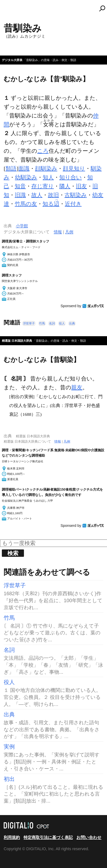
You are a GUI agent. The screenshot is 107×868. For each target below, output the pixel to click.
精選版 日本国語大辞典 (17, 341)
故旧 (53, 195)
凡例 (69, 232)
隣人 (65, 186)
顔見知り (74, 168)
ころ (43, 151)
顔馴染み (46, 168)
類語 (11, 168)
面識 (24, 168)
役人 (62, 323)
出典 (72, 323)
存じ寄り (43, 186)
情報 (58, 232)
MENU (9, 10)
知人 (48, 177)
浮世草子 (29, 323)
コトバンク (55, 8)
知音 (20, 186)
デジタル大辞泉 (12, 60)
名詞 (52, 323)
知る (51, 204)
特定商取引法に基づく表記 (48, 837)
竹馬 (42, 323)
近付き (73, 204)
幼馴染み (26, 177)
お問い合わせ (89, 837)
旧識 (20, 195)
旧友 (81, 186)
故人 (37, 195)
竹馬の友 (26, 204)
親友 (77, 387)
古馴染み (76, 195)
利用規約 (12, 837)
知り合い (71, 177)
